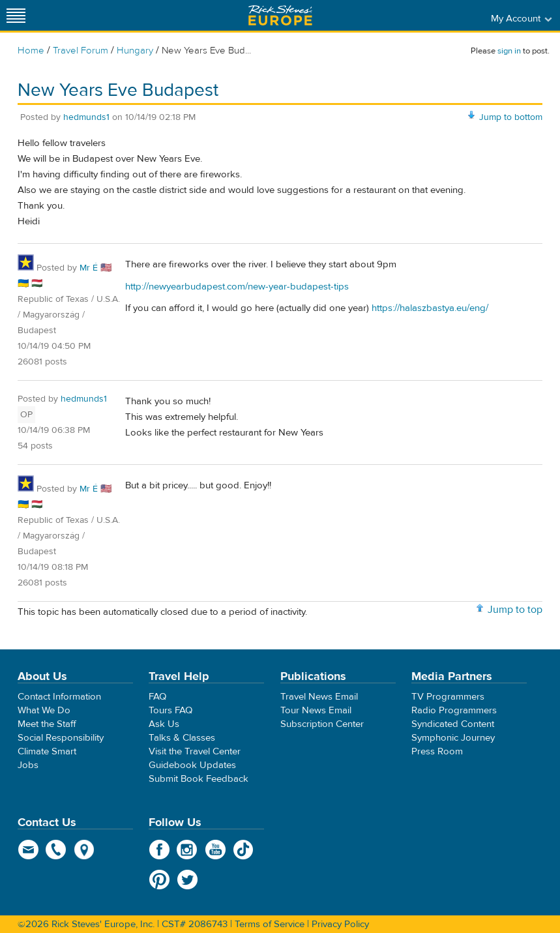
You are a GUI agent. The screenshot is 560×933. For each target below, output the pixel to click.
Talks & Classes (182, 738)
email (28, 850)
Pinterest (159, 880)
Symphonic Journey (453, 738)
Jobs (28, 765)
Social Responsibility (61, 738)
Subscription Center (322, 724)
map (84, 850)
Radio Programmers (454, 710)
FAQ (157, 697)
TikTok (243, 850)
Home (31, 51)
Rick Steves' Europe (280, 15)
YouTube (215, 850)
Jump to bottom (511, 117)
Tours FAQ (170, 710)
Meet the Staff (47, 724)
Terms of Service (270, 924)
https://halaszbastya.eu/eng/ (430, 308)
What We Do (44, 710)
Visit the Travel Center (195, 751)
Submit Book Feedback (199, 779)
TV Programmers (448, 697)
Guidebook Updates (192, 765)
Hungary (135, 51)
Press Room (437, 751)
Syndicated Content (453, 724)
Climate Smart (47, 751)
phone (56, 850)
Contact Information (59, 697)
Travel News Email (319, 697)
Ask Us (164, 724)
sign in (509, 51)
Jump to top (515, 610)
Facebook (159, 850)
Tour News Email (316, 710)
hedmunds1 (86, 117)
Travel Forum (81, 51)
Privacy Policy (340, 924)
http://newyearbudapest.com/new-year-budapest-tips (237, 287)
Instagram (187, 850)
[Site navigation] (16, 15)
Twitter (187, 880)
